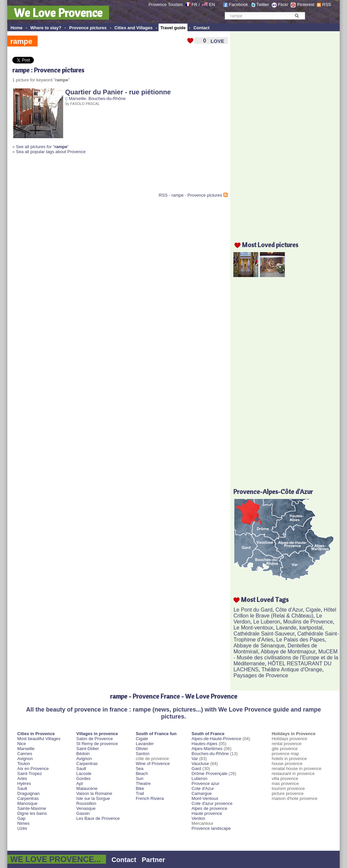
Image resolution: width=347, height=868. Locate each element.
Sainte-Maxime (32, 808)
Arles (22, 778)
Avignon (25, 759)
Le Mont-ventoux (253, 628)
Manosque (27, 803)
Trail (140, 793)
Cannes (25, 754)
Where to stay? (46, 28)
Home (17, 28)
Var (195, 759)
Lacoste (84, 773)
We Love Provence (58, 13)
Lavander (145, 744)
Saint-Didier (88, 749)
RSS (327, 4)
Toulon (24, 764)
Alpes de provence (209, 808)
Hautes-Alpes (204, 744)
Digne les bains (32, 813)
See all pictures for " (42, 147)
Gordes (84, 778)
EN (212, 4)
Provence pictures (88, 28)
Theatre (143, 783)
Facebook (238, 4)
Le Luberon (267, 622)
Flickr (283, 4)
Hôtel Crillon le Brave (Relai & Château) (285, 613)
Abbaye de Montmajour (288, 652)
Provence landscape (211, 828)
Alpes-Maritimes (207, 749)
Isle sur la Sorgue (93, 798)
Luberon (199, 778)
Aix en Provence (33, 769)
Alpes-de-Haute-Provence (216, 739)
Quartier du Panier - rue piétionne (118, 92)
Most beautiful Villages (39, 739)
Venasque (86, 808)
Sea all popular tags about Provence (51, 152)
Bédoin (83, 754)
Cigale (313, 610)
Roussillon (86, 803)
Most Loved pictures (270, 245)
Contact (201, 28)
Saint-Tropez (30, 773)
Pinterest (306, 4)
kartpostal (311, 628)
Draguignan (28, 793)
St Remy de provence (97, 744)
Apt (80, 783)
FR (194, 4)
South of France (208, 734)
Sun (139, 778)
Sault (22, 788)
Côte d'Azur (289, 610)
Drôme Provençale (209, 773)
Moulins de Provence (308, 622)
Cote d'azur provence (212, 803)
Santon (142, 754)
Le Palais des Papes (300, 640)
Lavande (286, 628)
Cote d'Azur (203, 788)
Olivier (142, 749)
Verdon (198, 818)
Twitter (263, 4)
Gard (196, 769)
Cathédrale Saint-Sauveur (264, 634)
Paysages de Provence (261, 675)
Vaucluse (200, 764)
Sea (139, 769)
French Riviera (150, 798)
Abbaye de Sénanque (259, 646)
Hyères (24, 783)
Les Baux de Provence (98, 818)
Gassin (83, 813)
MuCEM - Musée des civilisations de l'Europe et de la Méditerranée (286, 658)
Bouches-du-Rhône (107, 98)
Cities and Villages (133, 28)
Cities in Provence (36, 734)
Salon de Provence (95, 739)
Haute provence (207, 813)
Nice (22, 744)
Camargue (202, 793)
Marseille (77, 98)
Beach (142, 773)
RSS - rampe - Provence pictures (190, 195)
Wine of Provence (153, 764)
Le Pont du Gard (253, 610)
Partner (154, 860)
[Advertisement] (90, 176)
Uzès (22, 828)
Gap (21, 818)
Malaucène (87, 788)
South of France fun (156, 734)
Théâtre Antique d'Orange (292, 670)
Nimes (23, 823)
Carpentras (28, 798)
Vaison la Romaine (94, 793)
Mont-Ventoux (205, 798)
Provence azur (205, 783)
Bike (140, 788)
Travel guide (173, 28)
